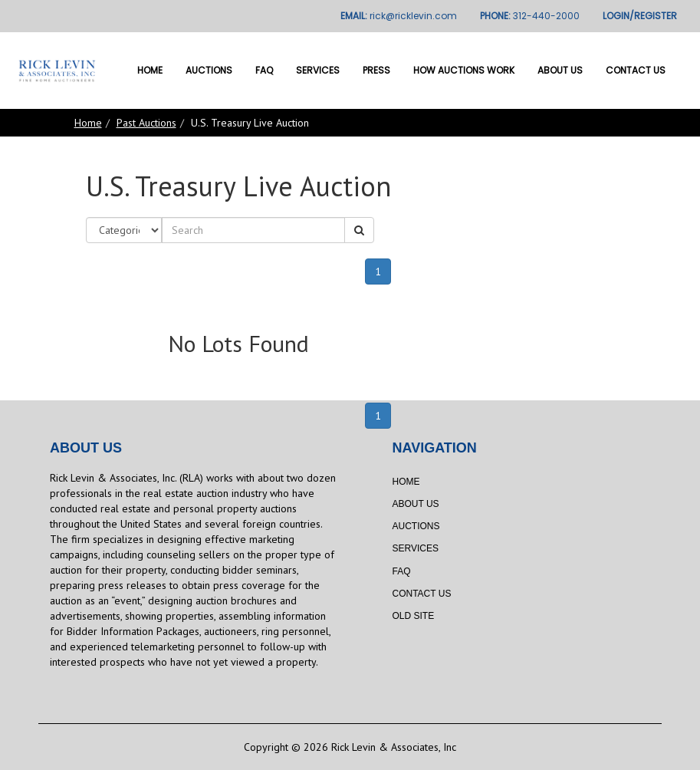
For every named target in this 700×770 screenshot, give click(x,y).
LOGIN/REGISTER (640, 16)
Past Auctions (146, 123)
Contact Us (636, 70)
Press (376, 70)
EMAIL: (399, 16)
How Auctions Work (464, 70)
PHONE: (530, 16)
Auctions (209, 70)
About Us (560, 70)
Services (318, 70)
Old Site (414, 616)
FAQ (264, 70)
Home (150, 70)
